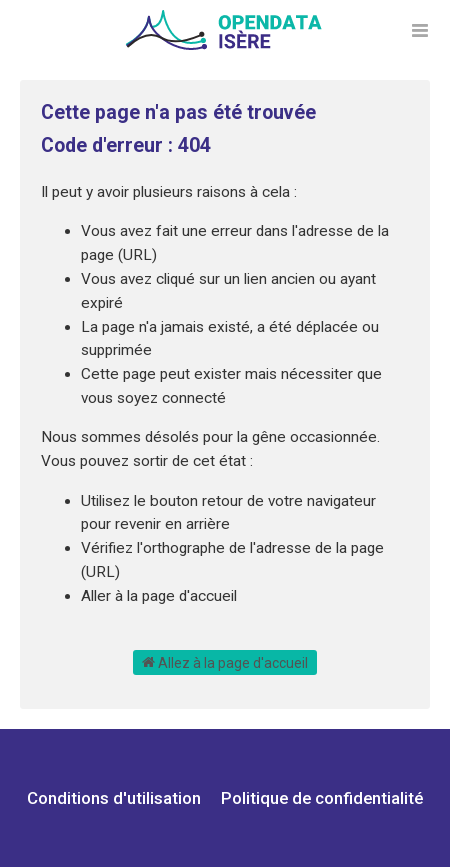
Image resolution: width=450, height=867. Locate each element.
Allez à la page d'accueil (225, 662)
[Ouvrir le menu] (420, 30)
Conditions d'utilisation (116, 798)
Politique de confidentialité (322, 798)
